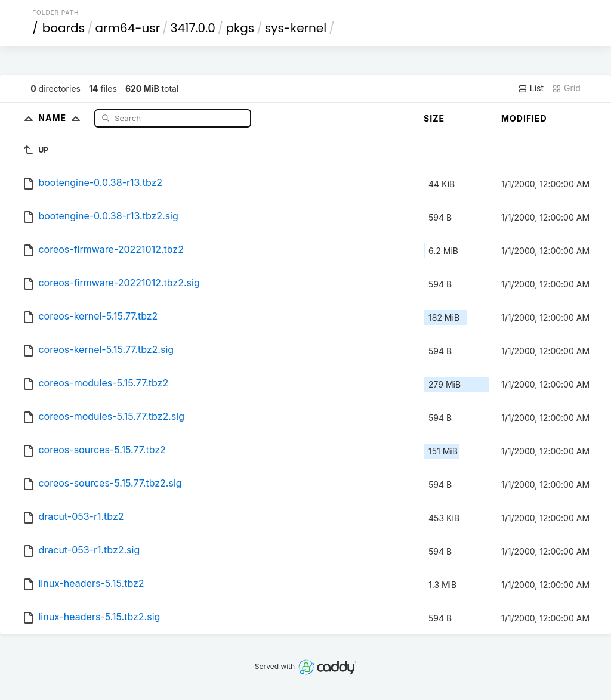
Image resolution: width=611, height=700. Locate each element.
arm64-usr (128, 28)
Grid (566, 88)
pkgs (240, 28)
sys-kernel (296, 28)
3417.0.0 (193, 28)
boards (64, 28)
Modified (524, 118)
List (531, 88)
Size (434, 118)
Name (62, 118)
